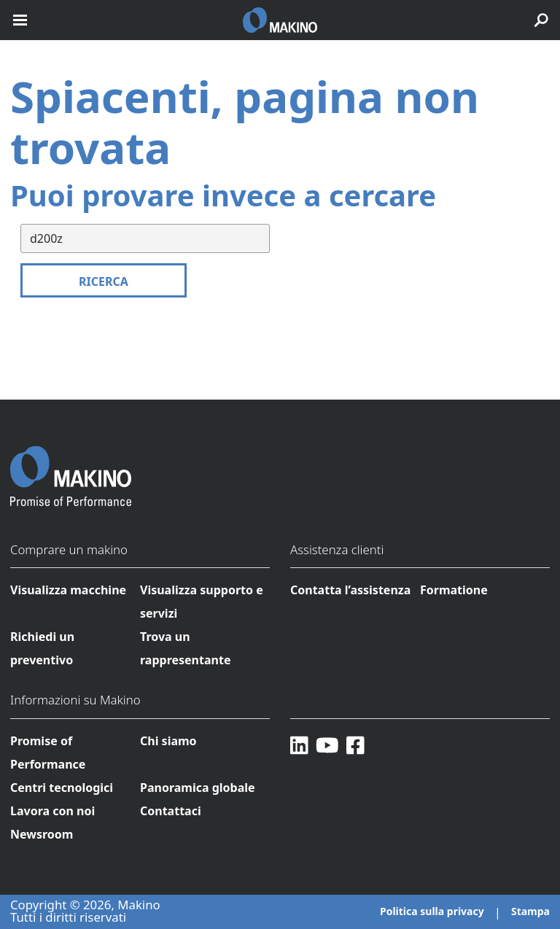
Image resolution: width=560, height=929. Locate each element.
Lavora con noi (52, 811)
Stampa (530, 911)
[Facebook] (355, 745)
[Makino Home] (71, 467)
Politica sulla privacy (432, 911)
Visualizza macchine (68, 590)
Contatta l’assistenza (350, 590)
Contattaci (171, 811)
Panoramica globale (198, 788)
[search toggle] (541, 20)
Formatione (454, 590)
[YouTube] (327, 745)
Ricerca (104, 281)
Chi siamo (168, 741)
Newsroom (42, 834)
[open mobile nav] (20, 20)
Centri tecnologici (62, 788)
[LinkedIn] (299, 745)
